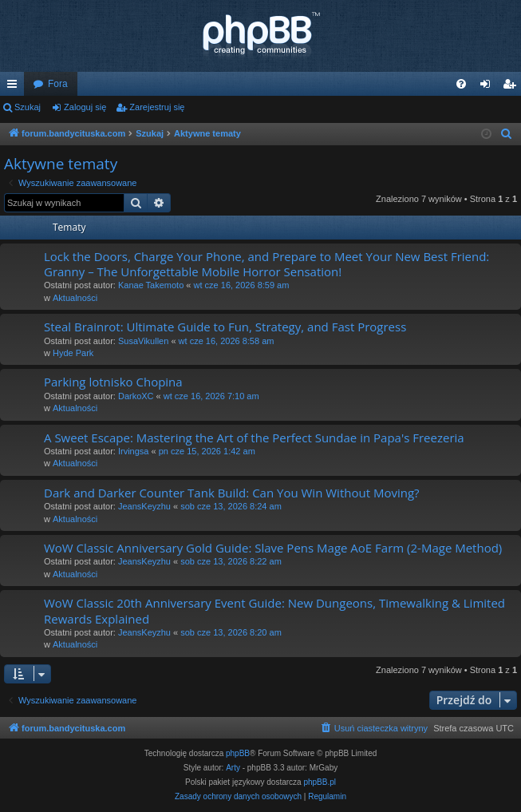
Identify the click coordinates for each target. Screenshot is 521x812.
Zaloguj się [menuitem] (489, 87)
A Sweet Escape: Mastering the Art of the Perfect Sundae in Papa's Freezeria (254, 438)
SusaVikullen (143, 341)
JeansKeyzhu (144, 506)
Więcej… (15, 87)
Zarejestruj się (157, 107)
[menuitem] (461, 84)
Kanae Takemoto (151, 285)
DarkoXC (136, 396)
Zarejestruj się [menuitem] (512, 87)
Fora (58, 84)
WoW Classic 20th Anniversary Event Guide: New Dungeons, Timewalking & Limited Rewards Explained (274, 610)
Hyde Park (73, 353)
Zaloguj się (85, 107)
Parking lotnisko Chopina (113, 382)
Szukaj (28, 107)
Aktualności (75, 298)
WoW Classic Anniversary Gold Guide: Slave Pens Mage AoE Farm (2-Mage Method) (273, 548)
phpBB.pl (320, 782)
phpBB (238, 753)
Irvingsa (134, 451)
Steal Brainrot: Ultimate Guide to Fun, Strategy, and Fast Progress (225, 327)
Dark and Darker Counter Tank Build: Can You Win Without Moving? (232, 493)
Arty (233, 768)
